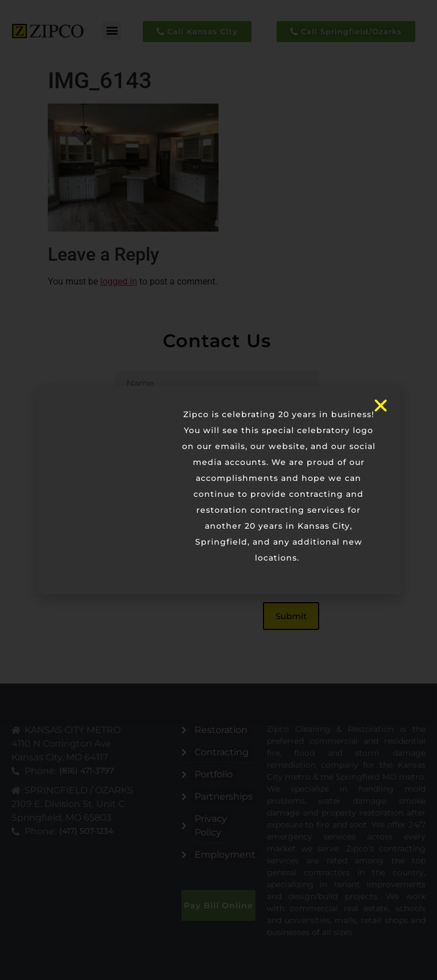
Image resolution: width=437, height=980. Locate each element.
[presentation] (201, 563)
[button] (112, 30)
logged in (119, 281)
